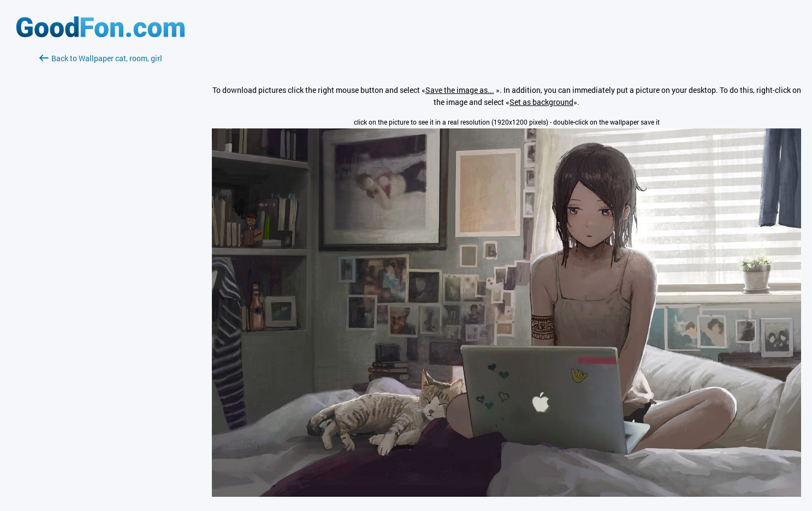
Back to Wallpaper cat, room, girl (101, 58)
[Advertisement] (100, 194)
